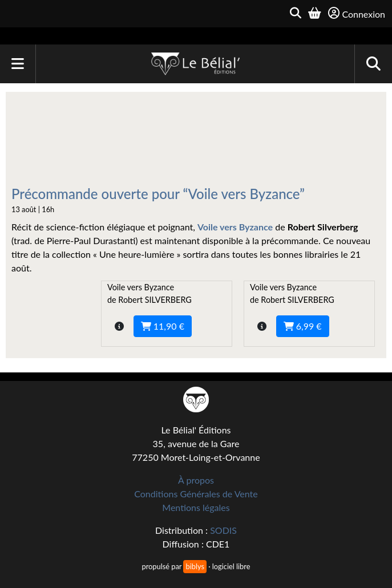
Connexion (357, 13)
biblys (195, 566)
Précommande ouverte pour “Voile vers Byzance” (158, 194)
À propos (196, 480)
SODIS (223, 530)
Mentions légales (196, 507)
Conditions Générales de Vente (196, 494)
